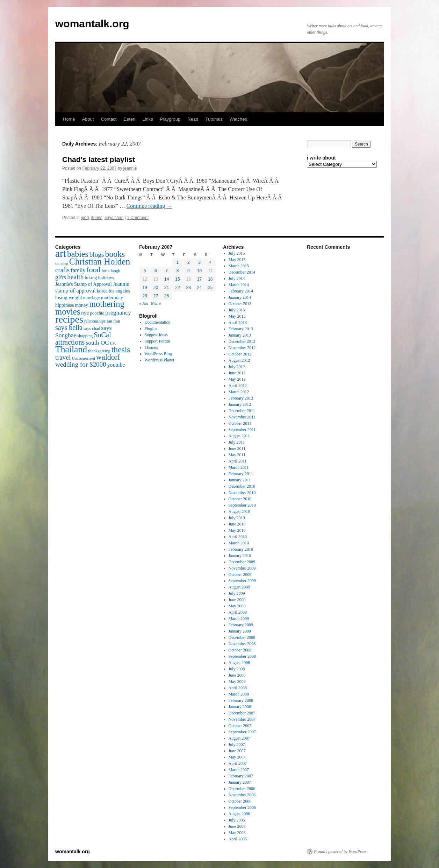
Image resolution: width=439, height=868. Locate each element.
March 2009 (239, 619)
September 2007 (242, 732)
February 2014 (241, 291)
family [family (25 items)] (78, 270)
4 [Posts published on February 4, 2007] (211, 262)
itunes (97, 218)
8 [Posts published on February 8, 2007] (178, 271)
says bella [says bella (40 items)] (69, 327)
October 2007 (240, 726)
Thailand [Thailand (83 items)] (71, 349)
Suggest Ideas (156, 335)
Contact (109, 119)
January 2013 (240, 335)
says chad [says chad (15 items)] (92, 329)
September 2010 (242, 505)
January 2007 (240, 782)
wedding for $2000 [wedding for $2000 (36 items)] (81, 364)
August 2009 (239, 587)
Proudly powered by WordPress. (341, 852)
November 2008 (242, 644)
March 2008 (239, 694)
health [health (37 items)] (75, 277)
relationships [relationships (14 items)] (95, 321)
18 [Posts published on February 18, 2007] (210, 279)
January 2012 (240, 404)
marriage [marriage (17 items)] (92, 298)
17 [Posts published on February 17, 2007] (199, 279)
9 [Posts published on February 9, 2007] (189, 271)
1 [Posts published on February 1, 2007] (178, 262)
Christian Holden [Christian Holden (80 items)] (100, 262)
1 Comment (138, 218)
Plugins (151, 329)
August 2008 (239, 663)
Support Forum (157, 341)
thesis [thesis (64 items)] (121, 350)
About (88, 119)
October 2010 (240, 499)
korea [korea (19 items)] (102, 291)
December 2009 (242, 562)
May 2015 (237, 260)
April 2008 (238, 688)
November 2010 (242, 493)
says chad (114, 218)
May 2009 (237, 606)
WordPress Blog (158, 354)
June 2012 (237, 373)
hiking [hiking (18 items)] (91, 278)
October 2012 (240, 354)
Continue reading (149, 206)
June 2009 (237, 600)
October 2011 (240, 423)
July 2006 (237, 820)
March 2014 (239, 285)
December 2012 (242, 341)
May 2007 (237, 757)
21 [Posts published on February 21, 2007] (167, 288)
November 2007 (242, 719)
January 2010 (240, 556)
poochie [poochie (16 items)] (97, 313)
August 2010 (239, 511)
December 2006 (242, 789)
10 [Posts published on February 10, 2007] (199, 271)
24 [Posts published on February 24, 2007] (199, 288)
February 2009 (241, 625)
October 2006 (240, 801)
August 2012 (239, 360)
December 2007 (242, 713)
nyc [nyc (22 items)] (85, 313)
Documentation (158, 322)
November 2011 (242, 417)
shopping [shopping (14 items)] (85, 336)
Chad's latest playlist (99, 159)
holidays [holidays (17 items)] (106, 278)
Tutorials (214, 119)
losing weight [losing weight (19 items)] (69, 297)
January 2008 (240, 707)
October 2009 (240, 574)
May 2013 (237, 316)
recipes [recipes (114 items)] (69, 319)
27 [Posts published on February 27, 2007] (156, 296)
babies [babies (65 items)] (78, 254)
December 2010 (242, 486)
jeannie (130, 168)
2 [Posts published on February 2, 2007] (189, 262)
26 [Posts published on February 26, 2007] (145, 296)
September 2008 (242, 656)
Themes (151, 347)
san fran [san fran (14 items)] (113, 321)
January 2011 (240, 480)
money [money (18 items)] (81, 305)
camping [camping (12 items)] (62, 263)
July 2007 (237, 744)
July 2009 (237, 593)
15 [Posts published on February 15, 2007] (177, 279)
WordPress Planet (160, 360)
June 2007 (237, 751)
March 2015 (239, 266)
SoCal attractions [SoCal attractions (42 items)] (83, 338)
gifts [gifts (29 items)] (61, 277)
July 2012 (237, 367)
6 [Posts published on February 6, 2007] (156, 271)
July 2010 (237, 518)
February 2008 (241, 700)
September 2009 (242, 581)
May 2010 (237, 530)
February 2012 (241, 398)
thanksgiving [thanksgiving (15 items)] (99, 351)
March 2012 (239, 392)
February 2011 (241, 474)
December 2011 (242, 411)
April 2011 (238, 461)
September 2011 (242, 430)
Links (147, 119)
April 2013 (238, 323)
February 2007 (241, 776)
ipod (85, 218)
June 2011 (237, 449)
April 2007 (238, 763)
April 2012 (238, 386)
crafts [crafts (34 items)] (62, 270)
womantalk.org (92, 24)
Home (69, 119)
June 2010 (237, 524)
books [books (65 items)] (115, 254)
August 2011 (239, 436)
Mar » (156, 303)
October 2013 (240, 304)
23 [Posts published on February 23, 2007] (189, 288)
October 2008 (240, 650)
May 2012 (237, 379)
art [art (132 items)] (61, 253)
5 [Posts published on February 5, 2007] (145, 271)
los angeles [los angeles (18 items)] (119, 291)
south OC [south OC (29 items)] (97, 343)
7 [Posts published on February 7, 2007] (167, 271)
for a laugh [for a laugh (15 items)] (111, 271)
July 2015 (237, 253)
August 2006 (239, 814)
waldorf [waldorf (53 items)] (108, 357)
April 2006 (238, 839)
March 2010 (239, 543)
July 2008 (237, 669)
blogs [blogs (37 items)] (97, 255)
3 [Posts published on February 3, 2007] (199, 262)
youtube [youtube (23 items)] (116, 365)
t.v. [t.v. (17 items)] (113, 343)
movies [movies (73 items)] (68, 312)
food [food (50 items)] (94, 270)
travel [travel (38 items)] (63, 357)
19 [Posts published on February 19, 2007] (145, 288)
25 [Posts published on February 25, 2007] (210, 288)
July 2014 (237, 278)
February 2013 (241, 329)
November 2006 (242, 795)
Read (193, 119)
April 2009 (238, 612)
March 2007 (239, 770)
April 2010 (238, 537)
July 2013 (237, 310)
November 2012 (242, 348)
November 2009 (242, 568)
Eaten (129, 119)
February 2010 (241, 549)
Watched (239, 119)
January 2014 (240, 297)
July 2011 (237, 442)
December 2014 (242, 272)
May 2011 (237, 455)
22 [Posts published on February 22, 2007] (177, 288)
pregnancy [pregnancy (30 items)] (118, 312)
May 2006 (237, 833)
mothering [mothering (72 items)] (107, 304)
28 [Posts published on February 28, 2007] (167, 296)
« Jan (143, 303)
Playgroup (170, 119)
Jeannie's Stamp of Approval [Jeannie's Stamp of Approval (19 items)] (84, 284)
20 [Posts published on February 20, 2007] (156, 288)
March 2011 (239, 467)
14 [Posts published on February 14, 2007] (167, 279)
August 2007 (239, 738)
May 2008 (237, 682)
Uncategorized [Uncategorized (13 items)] (83, 358)
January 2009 (240, 631)
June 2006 (237, 826)
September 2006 (242, 807)
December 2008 (242, 637)
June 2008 (237, 675)
